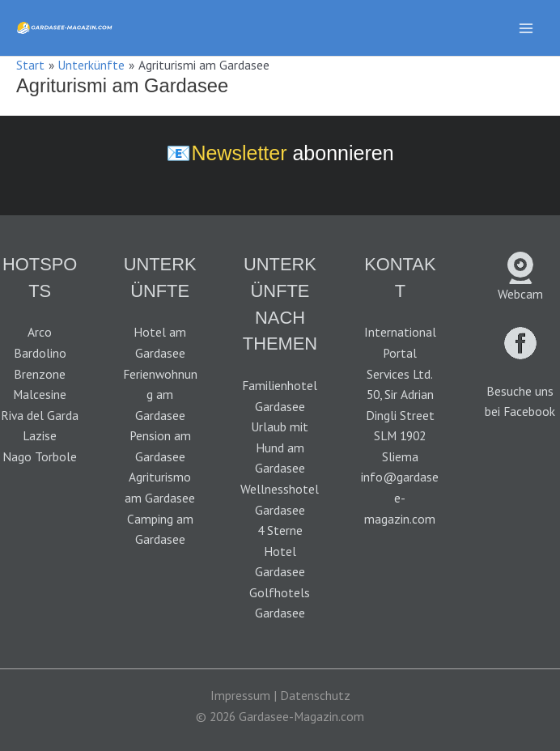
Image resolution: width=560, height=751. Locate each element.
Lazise (40, 435)
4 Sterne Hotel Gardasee (280, 551)
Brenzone (40, 374)
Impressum (240, 695)
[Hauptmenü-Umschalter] (526, 28)
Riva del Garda (40, 415)
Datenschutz (315, 695)
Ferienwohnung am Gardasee (160, 395)
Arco (40, 332)
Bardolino (40, 353)
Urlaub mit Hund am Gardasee (280, 447)
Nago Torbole (40, 456)
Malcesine (40, 394)
